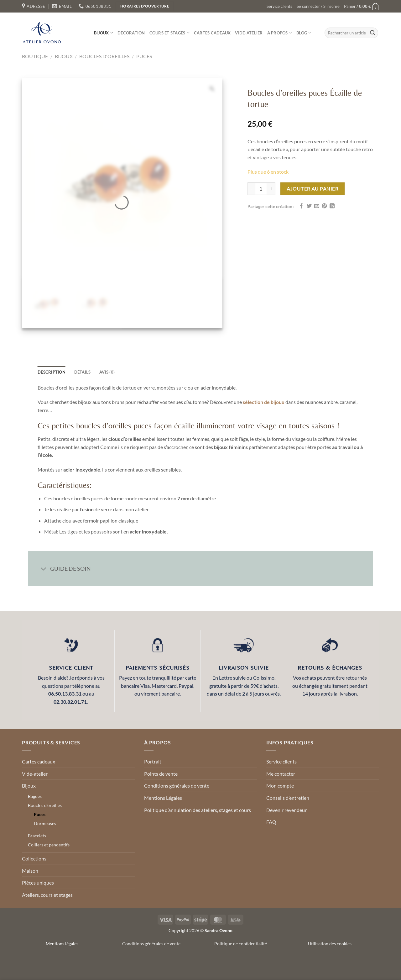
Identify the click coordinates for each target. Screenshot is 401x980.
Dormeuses (45, 823)
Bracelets (37, 836)
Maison (30, 871)
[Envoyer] (372, 33)
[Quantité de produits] (261, 189)
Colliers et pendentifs (49, 845)
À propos (280, 33)
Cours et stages (169, 33)
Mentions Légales (163, 798)
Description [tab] (52, 372)
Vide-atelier (249, 33)
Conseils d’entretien (288, 798)
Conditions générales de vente (177, 786)
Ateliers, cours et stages (47, 895)
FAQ (271, 822)
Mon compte (280, 786)
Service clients (279, 6)
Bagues (35, 796)
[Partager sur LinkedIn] (332, 206)
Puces (144, 56)
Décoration (131, 33)
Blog (304, 33)
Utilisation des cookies (330, 944)
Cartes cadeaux (212, 33)
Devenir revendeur (286, 810)
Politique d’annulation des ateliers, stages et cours (198, 810)
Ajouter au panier (312, 189)
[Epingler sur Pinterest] (324, 206)
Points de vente (161, 774)
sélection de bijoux (264, 402)
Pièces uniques (38, 883)
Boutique (35, 56)
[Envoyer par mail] (317, 206)
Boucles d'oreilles (104, 56)
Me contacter (281, 774)
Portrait (153, 761)
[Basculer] (44, 569)
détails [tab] (83, 372)
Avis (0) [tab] (107, 372)
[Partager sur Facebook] (301, 206)
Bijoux (104, 33)
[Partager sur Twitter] (309, 206)
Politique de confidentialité (241, 944)
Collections (34, 858)
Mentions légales (62, 944)
